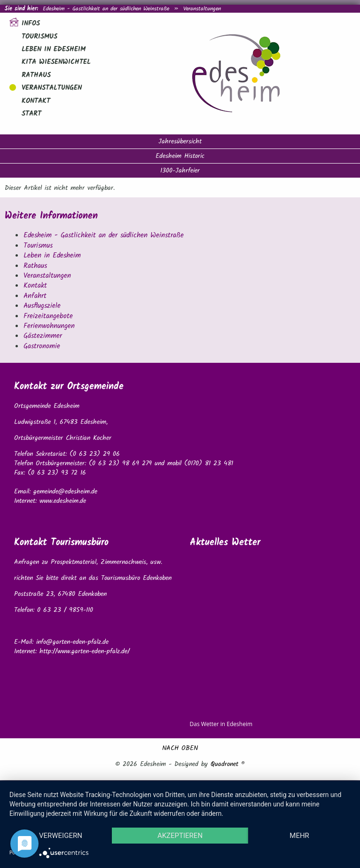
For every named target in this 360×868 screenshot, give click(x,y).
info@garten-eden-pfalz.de (72, 642)
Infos (31, 23)
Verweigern (61, 836)
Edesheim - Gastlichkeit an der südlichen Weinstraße (106, 9)
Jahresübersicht (180, 141)
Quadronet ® (228, 764)
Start (31, 114)
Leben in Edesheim (54, 49)
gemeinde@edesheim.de (65, 492)
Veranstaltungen (202, 9)
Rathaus (36, 75)
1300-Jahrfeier (180, 171)
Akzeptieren (180, 836)
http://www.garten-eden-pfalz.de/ (85, 651)
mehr (299, 836)
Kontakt (36, 101)
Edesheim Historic (180, 156)
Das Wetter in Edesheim (221, 724)
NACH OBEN (180, 748)
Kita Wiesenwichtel (56, 62)
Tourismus (39, 37)
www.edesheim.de (63, 501)
